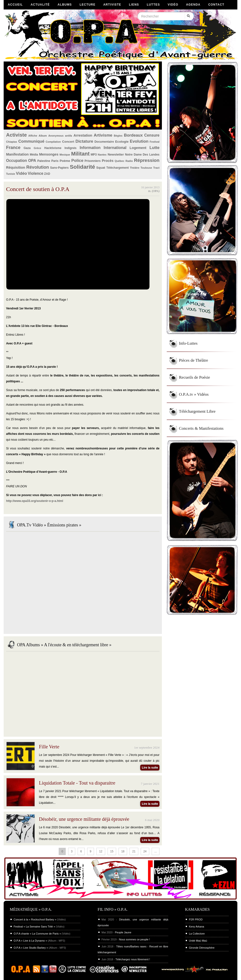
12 (101, 851)
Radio (129, 161)
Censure (152, 135)
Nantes (102, 155)
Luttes (153, 5)
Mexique (65, 155)
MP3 (94, 155)
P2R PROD (196, 919)
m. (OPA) (154, 191)
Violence (36, 173)
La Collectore (197, 934)
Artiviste (112, 5)
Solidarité (83, 167)
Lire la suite (150, 768)
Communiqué (31, 141)
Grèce (38, 148)
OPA (32, 161)
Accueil (15, 5)
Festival (155, 142)
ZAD (47, 174)
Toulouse (146, 168)
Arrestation (83, 135)
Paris (55, 161)
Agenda (193, 5)
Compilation (53, 142)
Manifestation (17, 154)
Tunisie (11, 174)
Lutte (154, 148)
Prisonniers (93, 161)
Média (34, 155)
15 (112, 851)
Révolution (38, 167)
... (156, 851)
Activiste (16, 135)
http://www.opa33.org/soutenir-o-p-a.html (35, 501)
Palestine (44, 161)
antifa (69, 136)
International (115, 148)
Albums (65, 5)
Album (43, 136)
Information (90, 148)
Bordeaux (133, 135)
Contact (216, 5)
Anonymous (56, 136)
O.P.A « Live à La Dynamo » (30, 941)
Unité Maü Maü (198, 941)
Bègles (118, 136)
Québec (120, 161)
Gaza (27, 148)
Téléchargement (118, 168)
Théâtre (134, 168)
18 (123, 851)
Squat (101, 168)
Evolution (139, 141)
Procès (108, 161)
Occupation (17, 161)
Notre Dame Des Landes (142, 155)
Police (77, 161)
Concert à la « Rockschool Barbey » (35, 919)
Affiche (33, 136)
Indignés (70, 148)
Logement (138, 148)
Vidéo (173, 5)
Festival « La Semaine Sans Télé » (34, 927)
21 (134, 851)
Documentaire (104, 142)
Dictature (84, 141)
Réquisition (16, 167)
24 (145, 851)
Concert (68, 142)
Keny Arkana (196, 927)
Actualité (40, 5)
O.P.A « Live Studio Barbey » (31, 948)
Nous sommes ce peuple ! (134, 939)
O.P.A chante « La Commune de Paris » (37, 934)
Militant (80, 154)
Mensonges (49, 154)
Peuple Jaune (123, 932)
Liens (134, 5)
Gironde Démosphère (202, 948)
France (13, 148)
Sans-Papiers (59, 168)
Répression (147, 160)
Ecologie (122, 142)
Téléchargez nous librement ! (133, 959)
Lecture (88, 5)
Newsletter (116, 154)
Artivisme (103, 135)
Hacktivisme (53, 148)
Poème (65, 161)
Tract (156, 168)
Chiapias (12, 142)
